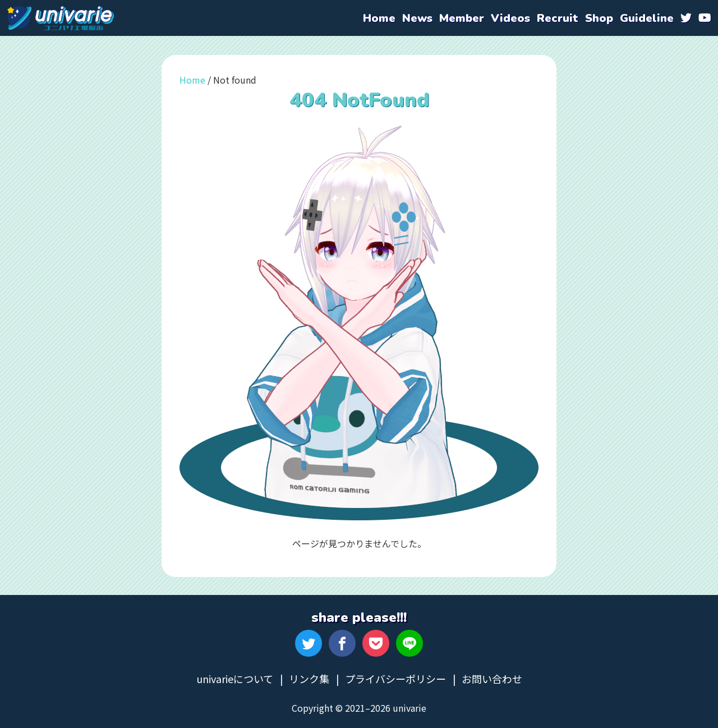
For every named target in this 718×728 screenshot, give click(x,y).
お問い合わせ (492, 679)
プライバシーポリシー (395, 679)
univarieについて (235, 679)
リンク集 (309, 679)
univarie (61, 18)
